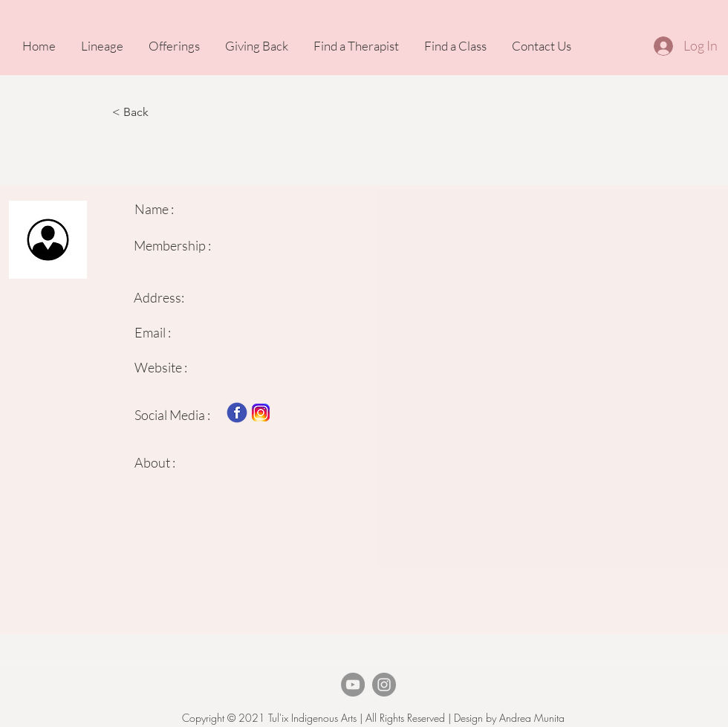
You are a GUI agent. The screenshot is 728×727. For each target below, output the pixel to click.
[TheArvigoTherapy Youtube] (353, 685)
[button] (161, 112)
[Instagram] (384, 685)
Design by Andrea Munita (508, 718)
